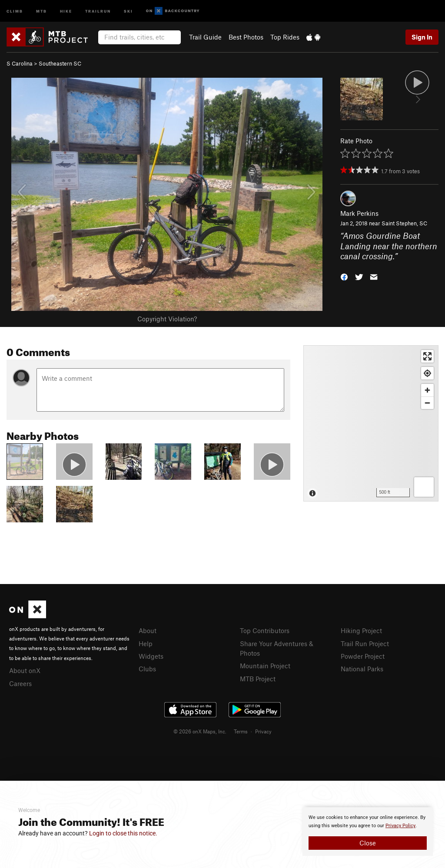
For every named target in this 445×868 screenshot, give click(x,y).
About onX (25, 670)
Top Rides (285, 37)
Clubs (147, 669)
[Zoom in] (427, 390)
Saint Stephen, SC (404, 223)
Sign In (422, 37)
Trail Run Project (365, 644)
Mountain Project (265, 666)
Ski (128, 11)
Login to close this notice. (123, 833)
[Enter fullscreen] (427, 356)
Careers (20, 683)
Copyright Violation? (167, 319)
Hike (66, 11)
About (148, 630)
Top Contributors (265, 630)
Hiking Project (361, 630)
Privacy (263, 731)
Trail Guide (205, 37)
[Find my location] (427, 373)
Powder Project (363, 656)
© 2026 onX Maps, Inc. (200, 731)
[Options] (424, 487)
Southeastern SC (60, 63)
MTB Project (258, 679)
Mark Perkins (359, 213)
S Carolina (20, 63)
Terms (241, 731)
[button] (344, 276)
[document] (368, 832)
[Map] (371, 423)
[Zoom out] (427, 403)
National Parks (362, 669)
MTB (42, 11)
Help (146, 644)
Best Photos (246, 37)
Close (368, 843)
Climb (15, 11)
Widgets (151, 656)
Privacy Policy (400, 826)
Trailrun (98, 11)
